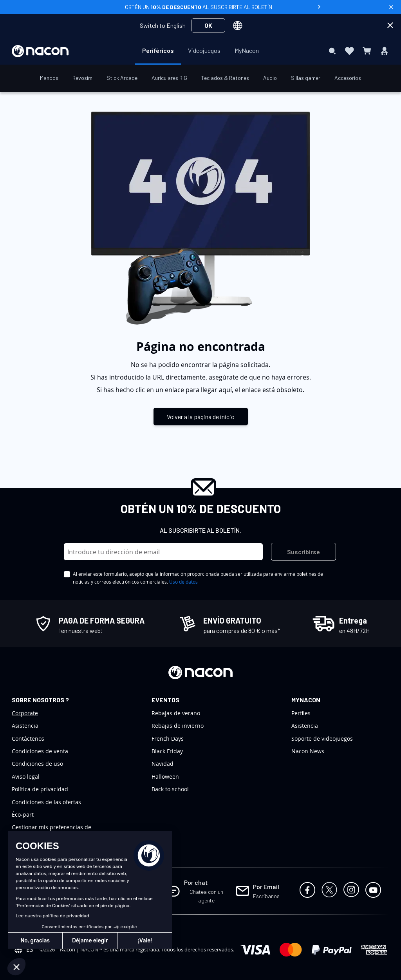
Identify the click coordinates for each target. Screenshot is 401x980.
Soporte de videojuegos (322, 739)
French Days (168, 739)
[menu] (200, 51)
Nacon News (308, 751)
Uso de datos (183, 582)
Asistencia (25, 726)
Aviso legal (26, 777)
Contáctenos (28, 739)
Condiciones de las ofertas (46, 802)
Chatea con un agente (206, 896)
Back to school (170, 789)
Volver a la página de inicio (201, 417)
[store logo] (40, 51)
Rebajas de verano (176, 713)
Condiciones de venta (40, 751)
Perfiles (301, 713)
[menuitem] (158, 51)
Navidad (163, 764)
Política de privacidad (40, 789)
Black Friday (167, 751)
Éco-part (23, 815)
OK (208, 25)
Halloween (165, 777)
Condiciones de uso (37, 764)
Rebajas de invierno (178, 726)
